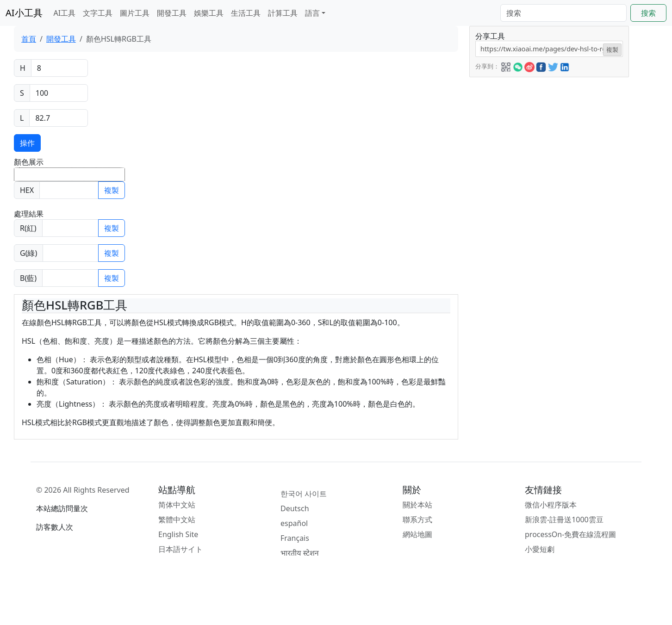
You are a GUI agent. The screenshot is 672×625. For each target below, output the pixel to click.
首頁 (29, 39)
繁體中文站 (177, 520)
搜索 (648, 13)
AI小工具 (24, 13)
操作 (27, 143)
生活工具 (246, 13)
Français (295, 538)
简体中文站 (177, 505)
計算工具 (283, 13)
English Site (178, 534)
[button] (506, 66)
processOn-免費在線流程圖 (570, 534)
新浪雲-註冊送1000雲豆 (564, 520)
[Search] (563, 13)
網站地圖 (417, 534)
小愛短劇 (540, 549)
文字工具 (98, 13)
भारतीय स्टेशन (300, 553)
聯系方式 (417, 520)
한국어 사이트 (304, 494)
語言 (312, 13)
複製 (112, 190)
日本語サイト (180, 549)
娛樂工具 (209, 13)
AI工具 (65, 13)
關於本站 (417, 505)
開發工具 (172, 13)
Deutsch (295, 508)
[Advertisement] (548, 142)
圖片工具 (135, 13)
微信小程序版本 (551, 505)
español (294, 523)
